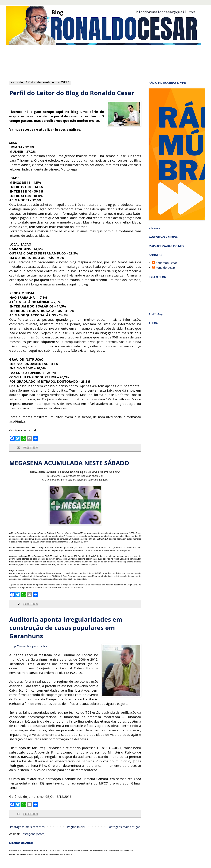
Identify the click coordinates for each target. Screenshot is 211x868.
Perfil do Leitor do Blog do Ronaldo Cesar (72, 93)
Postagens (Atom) (33, 834)
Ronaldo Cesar (165, 268)
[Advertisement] (87, 62)
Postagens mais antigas (124, 827)
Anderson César (166, 263)
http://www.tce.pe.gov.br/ (28, 646)
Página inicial (76, 827)
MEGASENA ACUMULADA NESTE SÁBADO (69, 463)
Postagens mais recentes (27, 827)
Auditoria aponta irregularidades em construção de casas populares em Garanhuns (66, 628)
